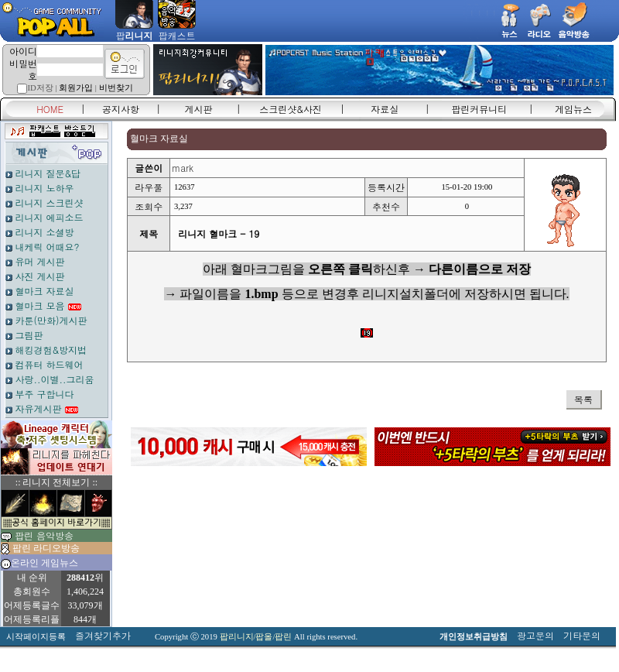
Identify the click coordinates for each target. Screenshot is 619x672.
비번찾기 (116, 88)
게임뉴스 (573, 109)
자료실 (385, 109)
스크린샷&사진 (291, 109)
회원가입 (76, 88)
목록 (583, 399)
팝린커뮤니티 (479, 109)
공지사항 (121, 109)
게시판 (199, 109)
